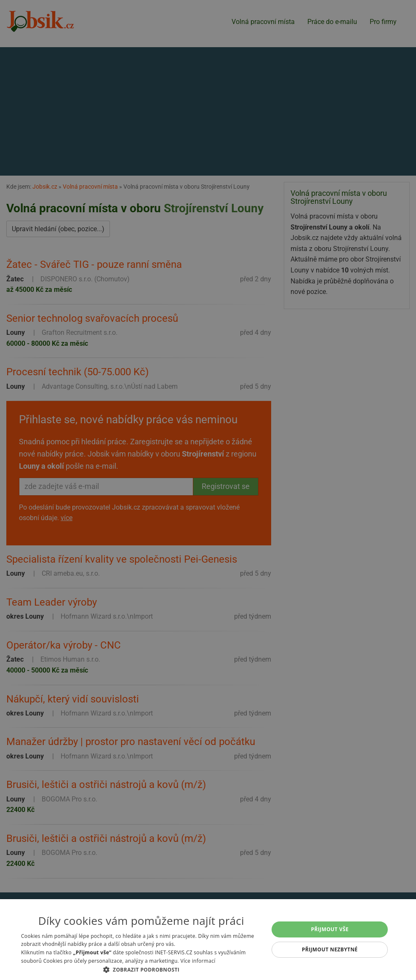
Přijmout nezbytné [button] (330, 949)
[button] (141, 969)
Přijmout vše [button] (329, 929)
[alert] (208, 490)
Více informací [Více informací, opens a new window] (198, 961)
